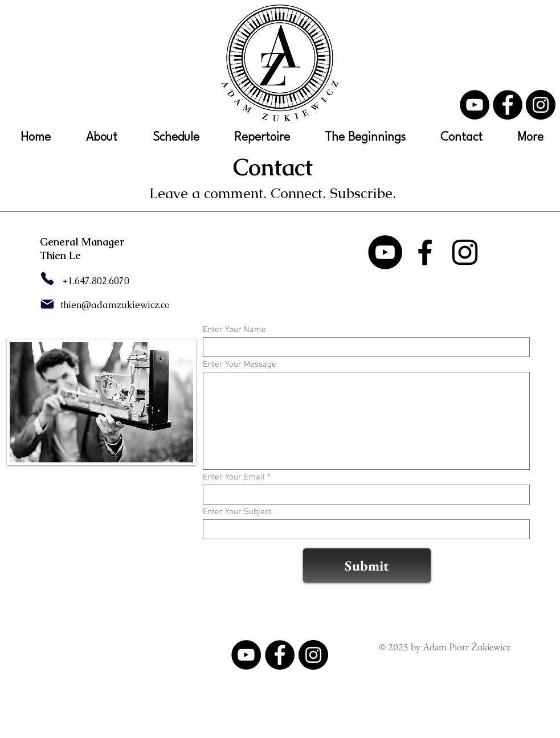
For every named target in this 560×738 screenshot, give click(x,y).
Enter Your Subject (237, 512)
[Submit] (367, 565)
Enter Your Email (234, 477)
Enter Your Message (240, 365)
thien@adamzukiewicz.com (119, 305)
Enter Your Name (234, 330)
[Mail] (47, 304)
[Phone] (47, 278)
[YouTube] (475, 105)
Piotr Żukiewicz (479, 647)
